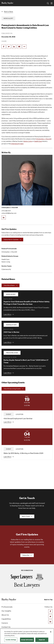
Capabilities (6, 619)
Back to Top (48, 600)
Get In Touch (27, 516)
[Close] (51, 632)
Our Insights (6, 611)
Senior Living (28, 141)
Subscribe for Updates (12, 239)
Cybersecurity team (17, 144)
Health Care (38, 141)
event (9, 414)
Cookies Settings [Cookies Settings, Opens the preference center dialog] (11, 640)
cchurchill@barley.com (9, 213)
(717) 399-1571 (6, 211)
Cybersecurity (6, 269)
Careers (5, 623)
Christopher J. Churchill (44, 139)
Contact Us (6, 627)
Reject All (42, 640)
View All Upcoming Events (13, 389)
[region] (27, 636)
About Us (5, 615)
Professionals (7, 607)
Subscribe (27, 555)
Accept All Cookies (27, 640)
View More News (11, 285)
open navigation (52, 2)
